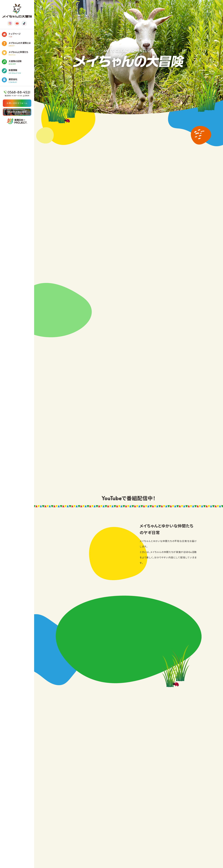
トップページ (21, 35)
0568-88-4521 (19, 92)
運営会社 (21, 81)
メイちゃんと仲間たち (21, 53)
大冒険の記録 (21, 62)
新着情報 (21, 71)
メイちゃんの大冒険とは (21, 44)
